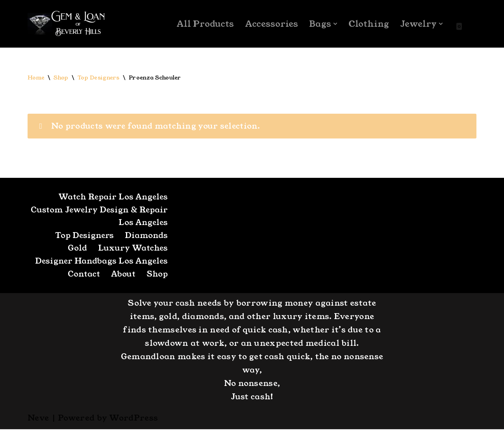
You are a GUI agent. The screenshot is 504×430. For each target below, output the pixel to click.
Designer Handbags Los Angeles (100, 262)
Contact (82, 275)
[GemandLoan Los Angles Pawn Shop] (67, 24)
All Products (205, 24)
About (122, 275)
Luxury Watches (132, 249)
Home (36, 78)
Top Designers (99, 78)
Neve (38, 419)
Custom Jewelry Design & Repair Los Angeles (114, 217)
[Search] (470, 24)
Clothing (369, 24)
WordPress (133, 419)
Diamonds (146, 236)
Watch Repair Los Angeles (112, 197)
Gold (77, 249)
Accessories (271, 24)
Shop (61, 78)
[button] (335, 24)
